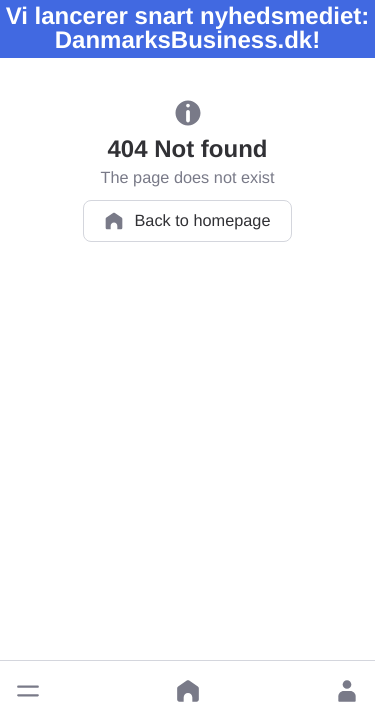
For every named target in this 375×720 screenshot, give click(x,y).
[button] (28, 691)
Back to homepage (187, 221)
